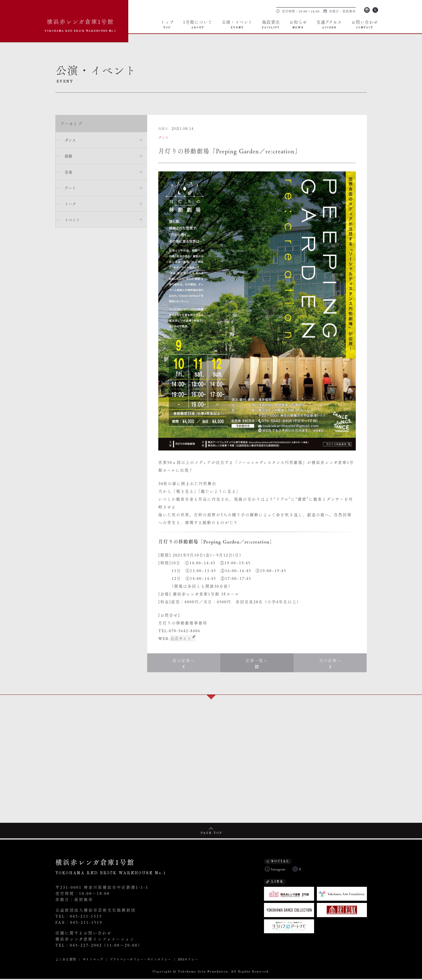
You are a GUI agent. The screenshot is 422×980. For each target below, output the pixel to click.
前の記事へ (184, 661)
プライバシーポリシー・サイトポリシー (140, 960)
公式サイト (181, 638)
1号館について (198, 24)
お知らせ (298, 24)
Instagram (367, 9)
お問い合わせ (365, 24)
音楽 (70, 173)
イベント (74, 222)
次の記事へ (330, 661)
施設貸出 (271, 24)
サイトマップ (93, 960)
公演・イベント (237, 24)
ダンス (71, 140)
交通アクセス (329, 24)
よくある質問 (66, 960)
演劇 (70, 157)
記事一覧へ (257, 661)
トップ (167, 24)
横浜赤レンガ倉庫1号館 (80, 25)
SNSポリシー (188, 960)
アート (71, 189)
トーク (72, 206)
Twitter (375, 9)
